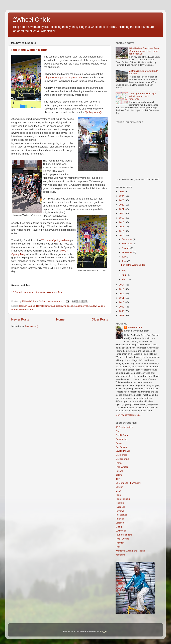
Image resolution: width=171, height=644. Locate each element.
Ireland (119, 475)
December (127, 239)
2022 (122, 205)
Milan (118, 491)
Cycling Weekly (93, 112)
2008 (122, 311)
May (124, 270)
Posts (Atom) (32, 326)
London (119, 487)
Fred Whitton (122, 467)
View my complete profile (128, 415)
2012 (122, 294)
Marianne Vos (81, 306)
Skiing (119, 527)
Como (119, 443)
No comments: (55, 301)
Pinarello (120, 503)
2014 (122, 285)
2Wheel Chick (31, 20)
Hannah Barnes (27, 306)
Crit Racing (121, 447)
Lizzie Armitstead (65, 306)
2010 (122, 302)
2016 (122, 231)
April (124, 275)
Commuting (121, 439)
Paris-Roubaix (123, 499)
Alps (118, 431)
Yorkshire (120, 555)
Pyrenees (120, 507)
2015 (122, 235)
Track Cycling (122, 539)
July (124, 257)
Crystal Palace (123, 451)
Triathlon (120, 543)
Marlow (93, 306)
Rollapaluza (121, 515)
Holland (119, 471)
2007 (122, 315)
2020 (122, 213)
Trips (118, 547)
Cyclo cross (121, 455)
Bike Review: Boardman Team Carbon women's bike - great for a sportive (144, 51)
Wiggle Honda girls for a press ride (63, 77)
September (128, 252)
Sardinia (120, 523)
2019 (122, 218)
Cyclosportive (122, 459)
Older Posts (100, 319)
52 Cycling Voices (124, 427)
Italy (118, 479)
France (119, 463)
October (126, 248)
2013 (122, 289)
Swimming (121, 531)
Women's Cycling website (55, 240)
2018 (122, 222)
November (127, 244)
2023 (122, 200)
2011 (122, 298)
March (125, 279)
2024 (122, 196)
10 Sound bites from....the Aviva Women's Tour (37, 292)
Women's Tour (26, 310)
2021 (122, 209)
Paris (118, 495)
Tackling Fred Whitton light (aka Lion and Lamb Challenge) (142, 96)
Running (120, 519)
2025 (122, 192)
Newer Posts (20, 319)
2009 (122, 307)
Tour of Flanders (124, 535)
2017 (122, 227)
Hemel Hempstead (46, 306)
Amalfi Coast (122, 435)
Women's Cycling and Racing (130, 551)
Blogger (103, 631)
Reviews (120, 511)
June (124, 261)
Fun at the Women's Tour (29, 50)
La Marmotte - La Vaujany (128, 483)
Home (60, 319)
